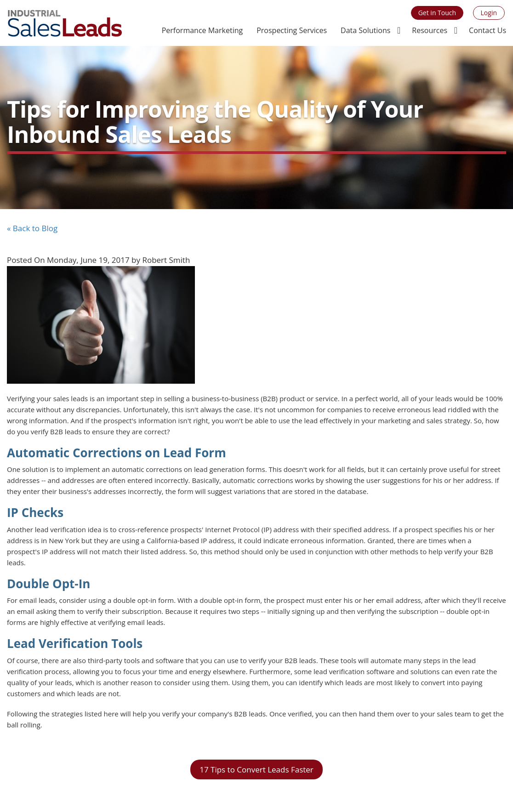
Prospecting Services (292, 30)
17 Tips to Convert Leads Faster (256, 769)
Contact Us (487, 30)
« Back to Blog (32, 228)
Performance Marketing (202, 30)
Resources (430, 30)
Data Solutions (365, 30)
